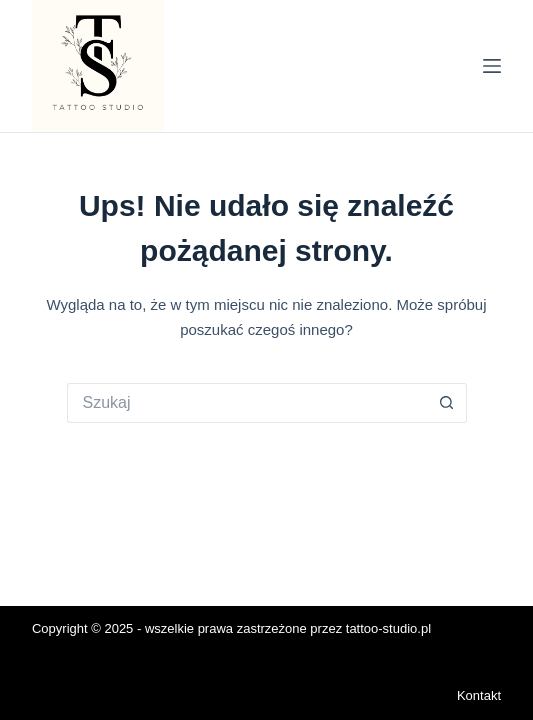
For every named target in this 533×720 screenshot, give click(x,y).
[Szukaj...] (247, 403)
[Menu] (492, 66)
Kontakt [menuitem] (479, 695)
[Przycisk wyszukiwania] (447, 403)
